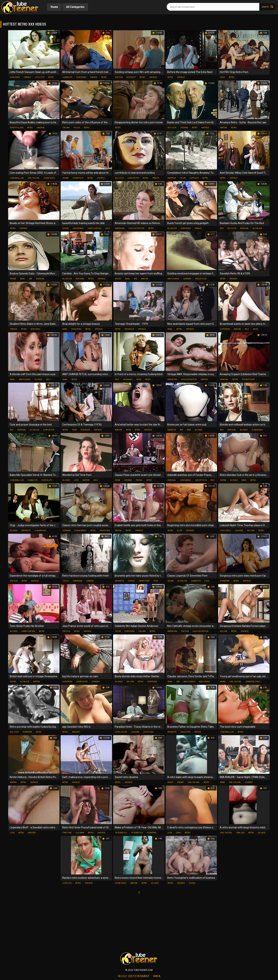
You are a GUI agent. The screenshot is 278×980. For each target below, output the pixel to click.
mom (255, 329)
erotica (119, 77)
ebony (235, 379)
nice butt (131, 77)
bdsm (118, 480)
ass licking (205, 682)
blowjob (172, 228)
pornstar (225, 581)
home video (49, 178)
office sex (148, 732)
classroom (40, 531)
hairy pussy (144, 581)
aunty (170, 782)
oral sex (240, 833)
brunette (26, 531)
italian (66, 128)
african (224, 379)
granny (90, 581)
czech (66, 581)
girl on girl (34, 178)
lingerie (239, 531)
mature (224, 128)
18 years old (121, 833)
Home (54, 7)
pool (156, 581)
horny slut (78, 178)
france (27, 77)
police (77, 128)
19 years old (137, 833)
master (204, 379)
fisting (131, 581)
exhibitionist (248, 379)
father (198, 732)
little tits (40, 77)
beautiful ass (17, 128)
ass (31, 279)
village (262, 833)
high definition (136, 228)
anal (23, 279)
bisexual (244, 228)
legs (76, 480)
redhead (80, 279)
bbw (189, 430)
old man (80, 833)
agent (118, 279)
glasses (249, 782)
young (192, 883)
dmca (157, 976)
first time (67, 833)
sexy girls (35, 329)
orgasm (184, 128)
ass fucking (173, 279)
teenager (129, 329)
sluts (180, 531)
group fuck (201, 279)
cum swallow (17, 178)
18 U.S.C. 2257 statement (133, 976)
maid (244, 480)
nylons (251, 531)
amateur (172, 178)
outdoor (194, 178)
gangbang (78, 228)
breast (180, 782)
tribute (156, 178)
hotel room (121, 732)
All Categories (75, 7)
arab (222, 782)
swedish (233, 279)
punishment (80, 531)
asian (223, 682)
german (187, 279)
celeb (183, 178)
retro (51, 77)
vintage (153, 77)
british (118, 531)
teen (74, 430)
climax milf (257, 430)
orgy (222, 77)
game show (82, 682)
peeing (139, 480)
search (265, 7)
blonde (38, 379)
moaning (128, 379)
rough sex (105, 531)
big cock (172, 128)
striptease (152, 682)
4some (66, 178)
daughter (185, 732)
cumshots (67, 77)
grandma (77, 581)
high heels (225, 531)
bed (222, 228)
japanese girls (253, 682)
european (15, 77)
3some (66, 228)
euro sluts (47, 480)
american (120, 228)
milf (247, 329)
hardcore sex (94, 228)
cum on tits (133, 178)
